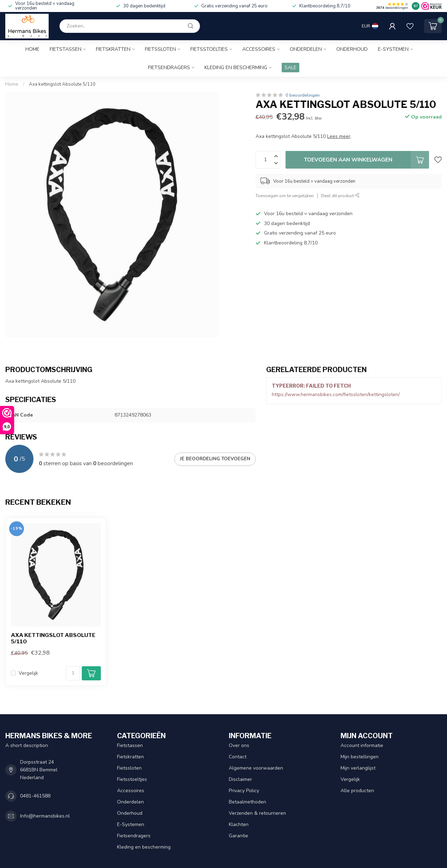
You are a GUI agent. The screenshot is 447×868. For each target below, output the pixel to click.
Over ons (239, 745)
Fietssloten (160, 49)
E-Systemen (393, 49)
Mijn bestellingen (360, 757)
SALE (290, 68)
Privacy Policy (244, 791)
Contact (238, 757)
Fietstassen (66, 49)
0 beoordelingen (303, 95)
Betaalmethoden (247, 802)
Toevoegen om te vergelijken (285, 196)
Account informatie (362, 745)
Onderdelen (306, 49)
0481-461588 (35, 796)
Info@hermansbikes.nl (45, 816)
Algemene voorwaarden (256, 768)
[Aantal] (73, 673)
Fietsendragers (169, 68)
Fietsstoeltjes (209, 49)
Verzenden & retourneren (257, 813)
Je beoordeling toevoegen (215, 459)
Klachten (239, 824)
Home (32, 49)
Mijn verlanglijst (358, 768)
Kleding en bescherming (236, 68)
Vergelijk (28, 673)
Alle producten (357, 791)
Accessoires (259, 49)
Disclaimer (240, 779)
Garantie (238, 836)
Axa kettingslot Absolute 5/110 (62, 84)
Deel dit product (340, 196)
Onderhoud (352, 49)
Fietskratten (113, 49)
